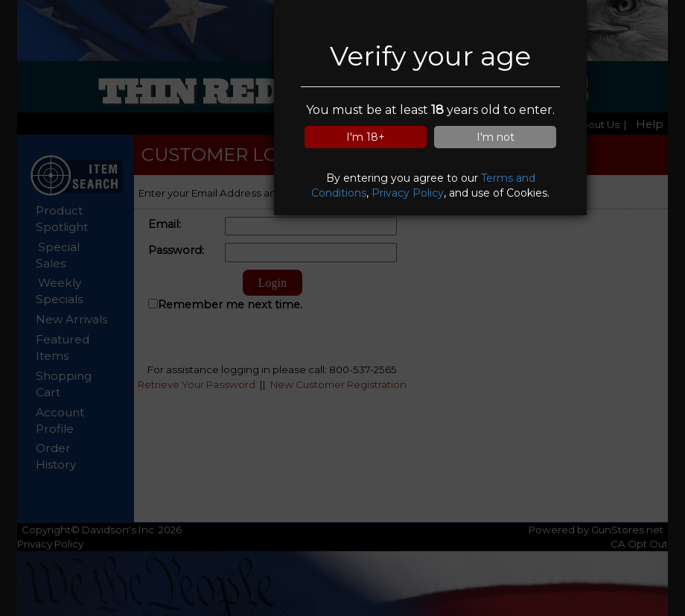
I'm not (496, 137)
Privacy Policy (408, 193)
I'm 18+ (366, 137)
